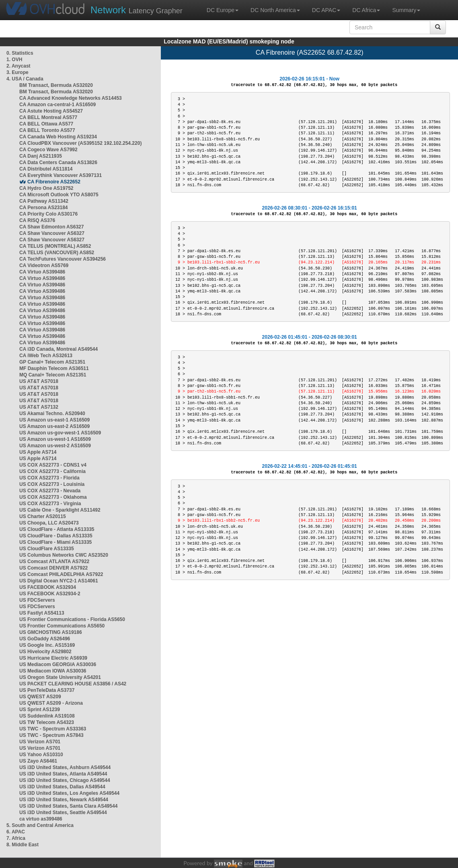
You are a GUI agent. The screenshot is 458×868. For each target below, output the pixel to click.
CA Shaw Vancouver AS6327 (52, 233)
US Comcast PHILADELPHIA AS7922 (61, 574)
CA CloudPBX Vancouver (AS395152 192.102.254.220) (80, 143)
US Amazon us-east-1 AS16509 (54, 420)
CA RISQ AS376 (37, 220)
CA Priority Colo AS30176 (48, 214)
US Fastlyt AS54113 (42, 613)
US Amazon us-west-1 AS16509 (55, 439)
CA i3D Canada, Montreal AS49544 (59, 349)
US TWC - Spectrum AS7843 (51, 735)
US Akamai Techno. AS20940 (52, 413)
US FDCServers (37, 600)
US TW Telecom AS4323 (47, 722)
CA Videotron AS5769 (44, 265)
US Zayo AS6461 (38, 761)
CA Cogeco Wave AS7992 (48, 150)
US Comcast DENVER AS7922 (53, 568)
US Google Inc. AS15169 (47, 645)
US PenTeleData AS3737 (47, 690)
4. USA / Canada (25, 79)
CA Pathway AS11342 (44, 201)
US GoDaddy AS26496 (45, 639)
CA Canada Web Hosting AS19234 (58, 137)
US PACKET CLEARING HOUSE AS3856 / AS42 (73, 684)
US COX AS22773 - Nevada (50, 491)
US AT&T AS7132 (39, 407)
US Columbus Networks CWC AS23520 (64, 555)
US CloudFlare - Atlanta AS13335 (57, 529)
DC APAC (326, 10)
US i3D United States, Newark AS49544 (64, 800)
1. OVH (14, 60)
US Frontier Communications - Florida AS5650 (72, 619)
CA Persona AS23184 (44, 208)
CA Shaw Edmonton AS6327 (51, 227)
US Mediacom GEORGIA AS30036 (58, 664)
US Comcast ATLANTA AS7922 (54, 562)
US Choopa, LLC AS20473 (49, 523)
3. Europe (17, 72)
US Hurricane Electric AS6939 (53, 658)
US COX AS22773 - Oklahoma (53, 497)
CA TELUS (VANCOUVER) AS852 (57, 253)
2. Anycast (18, 66)
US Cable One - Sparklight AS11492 (60, 510)
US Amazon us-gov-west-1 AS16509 (60, 433)
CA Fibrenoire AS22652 (54, 182)
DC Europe (223, 10)
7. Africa (16, 838)
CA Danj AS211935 (41, 156)
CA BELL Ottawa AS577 (46, 124)
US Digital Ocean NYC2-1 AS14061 (59, 581)
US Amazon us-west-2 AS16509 (55, 446)
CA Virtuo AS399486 (42, 272)
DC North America (275, 10)
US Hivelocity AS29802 (45, 652)
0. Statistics (20, 53)
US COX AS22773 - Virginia (50, 504)
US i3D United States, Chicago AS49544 (65, 780)
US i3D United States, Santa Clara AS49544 (68, 806)
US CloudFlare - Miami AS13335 (55, 542)
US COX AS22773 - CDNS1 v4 (53, 465)
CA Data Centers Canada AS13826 (58, 162)
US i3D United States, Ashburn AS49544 (65, 767)
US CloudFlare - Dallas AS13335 (56, 536)
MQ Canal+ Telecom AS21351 (53, 375)
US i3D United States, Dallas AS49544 (62, 787)
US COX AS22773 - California (52, 471)
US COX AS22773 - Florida (49, 478)
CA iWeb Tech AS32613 (46, 356)
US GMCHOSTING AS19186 (51, 632)
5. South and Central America (40, 825)
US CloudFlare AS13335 (47, 549)
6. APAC (16, 832)
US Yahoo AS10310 (41, 755)
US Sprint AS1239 (40, 710)
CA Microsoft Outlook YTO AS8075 (59, 195)
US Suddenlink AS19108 (47, 716)
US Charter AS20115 (43, 516)
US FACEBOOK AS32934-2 (50, 594)
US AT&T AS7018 (39, 381)
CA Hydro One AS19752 (46, 188)
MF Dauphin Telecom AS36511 (54, 368)
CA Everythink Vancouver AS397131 (61, 175)
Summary (406, 10)
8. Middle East (23, 845)
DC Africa (366, 10)
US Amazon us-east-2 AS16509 (54, 426)
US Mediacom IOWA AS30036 (53, 671)
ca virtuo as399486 (41, 819)
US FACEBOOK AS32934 (48, 587)
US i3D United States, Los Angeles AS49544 (69, 793)
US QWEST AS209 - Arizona (51, 703)
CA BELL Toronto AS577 (47, 130)
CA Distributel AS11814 (46, 169)
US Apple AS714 (38, 452)
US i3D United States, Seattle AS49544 (63, 812)
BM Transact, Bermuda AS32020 (56, 85)
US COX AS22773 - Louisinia (52, 484)
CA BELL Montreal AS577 (48, 117)
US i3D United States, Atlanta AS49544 (63, 774)
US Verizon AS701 (40, 742)
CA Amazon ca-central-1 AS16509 (58, 105)
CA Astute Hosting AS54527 (51, 111)
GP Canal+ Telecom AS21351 (52, 362)
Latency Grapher (137, 10)
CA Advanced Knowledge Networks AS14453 (71, 98)
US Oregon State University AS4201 (60, 677)
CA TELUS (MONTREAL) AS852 (55, 246)
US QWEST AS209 (40, 697)
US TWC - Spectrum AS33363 (53, 729)
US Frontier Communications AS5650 (62, 626)
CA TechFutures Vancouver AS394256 (63, 259)
